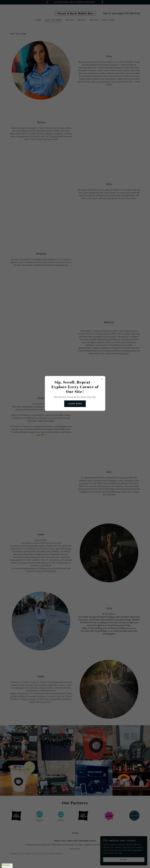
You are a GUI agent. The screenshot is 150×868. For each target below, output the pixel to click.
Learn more (75, 404)
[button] (7, 866)
